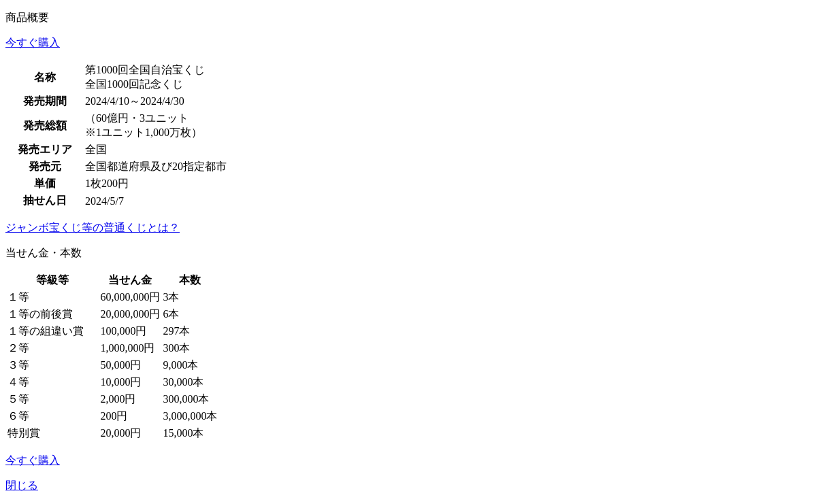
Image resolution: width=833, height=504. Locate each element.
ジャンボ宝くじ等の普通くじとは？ (93, 228)
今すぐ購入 (33, 43)
